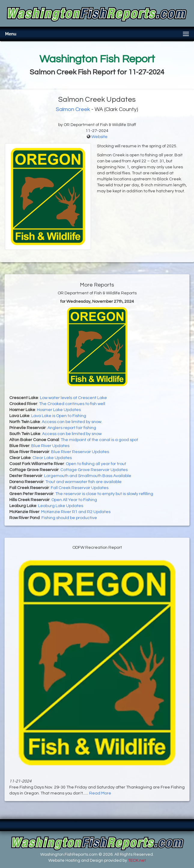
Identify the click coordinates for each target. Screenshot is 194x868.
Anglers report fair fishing (72, 428)
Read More (100, 793)
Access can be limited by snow (72, 434)
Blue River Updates (50, 446)
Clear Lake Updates (52, 458)
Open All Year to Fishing (74, 500)
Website (99, 137)
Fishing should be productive (69, 518)
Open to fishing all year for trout (96, 464)
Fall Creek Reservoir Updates (80, 488)
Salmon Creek (73, 109)
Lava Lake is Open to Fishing (59, 416)
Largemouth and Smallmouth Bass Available (88, 476)
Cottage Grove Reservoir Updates (94, 470)
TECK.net (137, 860)
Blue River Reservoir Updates (80, 452)
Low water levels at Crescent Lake (73, 398)
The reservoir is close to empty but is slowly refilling (104, 494)
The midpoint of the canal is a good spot (99, 440)
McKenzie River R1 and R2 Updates (76, 512)
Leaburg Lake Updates (61, 506)
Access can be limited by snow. (72, 422)
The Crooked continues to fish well (72, 404)
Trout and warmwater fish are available (83, 482)
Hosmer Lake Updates (59, 410)
